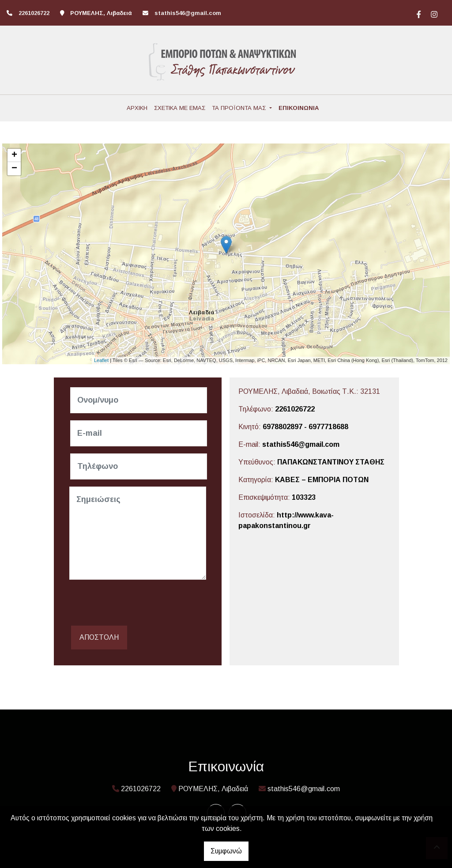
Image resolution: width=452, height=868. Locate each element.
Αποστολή (99, 637)
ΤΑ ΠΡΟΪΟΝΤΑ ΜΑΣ (240, 108)
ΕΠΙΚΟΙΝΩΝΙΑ (299, 108)
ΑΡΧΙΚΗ (137, 108)
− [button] (14, 169)
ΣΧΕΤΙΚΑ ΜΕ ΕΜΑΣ (180, 108)
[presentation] (136, 604)
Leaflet (101, 360)
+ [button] (14, 155)
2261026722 (295, 409)
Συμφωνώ (226, 851)
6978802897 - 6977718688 (305, 427)
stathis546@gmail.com (188, 13)
